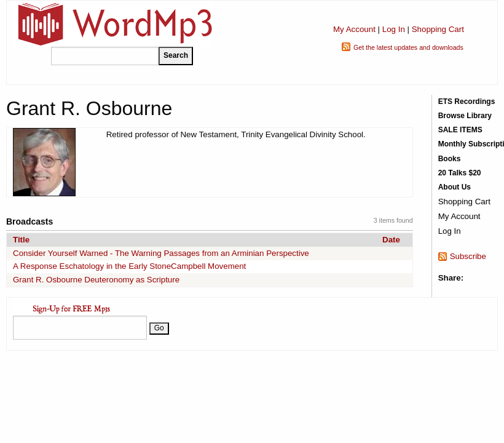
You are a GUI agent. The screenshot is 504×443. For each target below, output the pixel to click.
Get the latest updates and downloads (408, 47)
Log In (394, 29)
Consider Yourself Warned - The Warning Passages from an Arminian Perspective (161, 253)
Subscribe (468, 256)
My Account (354, 29)
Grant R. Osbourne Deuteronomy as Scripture (96, 280)
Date (391, 240)
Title (21, 240)
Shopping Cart (438, 29)
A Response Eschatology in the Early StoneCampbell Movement (129, 266)
